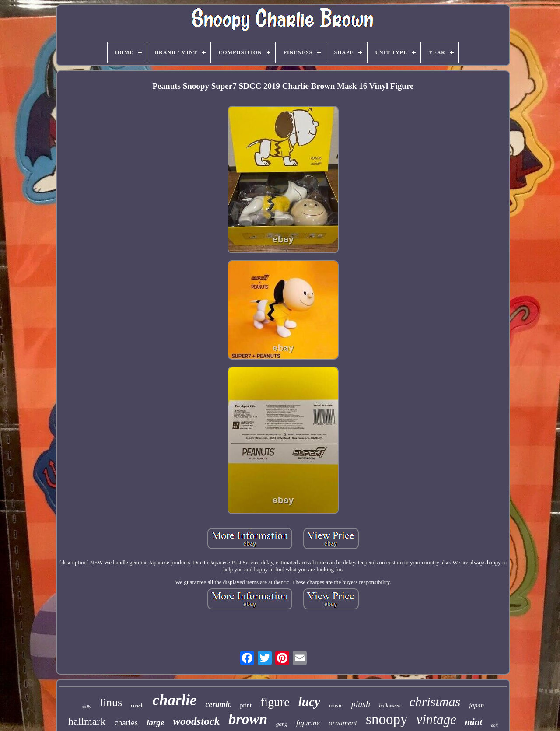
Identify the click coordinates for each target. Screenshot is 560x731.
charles (126, 722)
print (245, 705)
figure (275, 702)
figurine (308, 723)
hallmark (87, 721)
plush (361, 704)
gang (282, 724)
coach (137, 706)
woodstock (196, 721)
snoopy (387, 719)
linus (111, 702)
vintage (436, 719)
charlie (174, 700)
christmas (435, 701)
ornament (343, 723)
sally (87, 707)
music (336, 705)
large (155, 722)
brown (248, 719)
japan (476, 705)
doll (494, 725)
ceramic (218, 704)
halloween (390, 706)
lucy (309, 702)
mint (474, 722)
